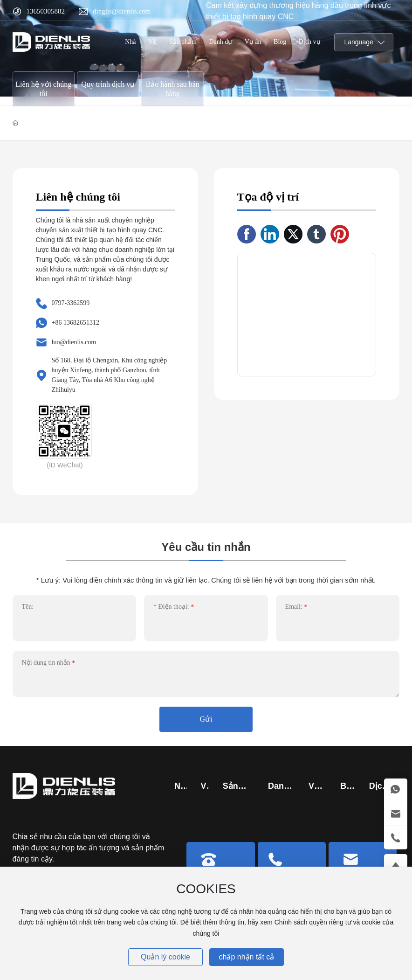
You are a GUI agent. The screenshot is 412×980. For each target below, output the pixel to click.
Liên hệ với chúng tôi (43, 89)
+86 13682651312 (76, 323)
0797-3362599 (71, 303)
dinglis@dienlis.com (122, 11)
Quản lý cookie (165, 957)
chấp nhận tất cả (247, 957)
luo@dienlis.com (74, 342)
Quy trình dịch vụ (108, 84)
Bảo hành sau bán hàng (173, 89)
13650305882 (46, 11)
